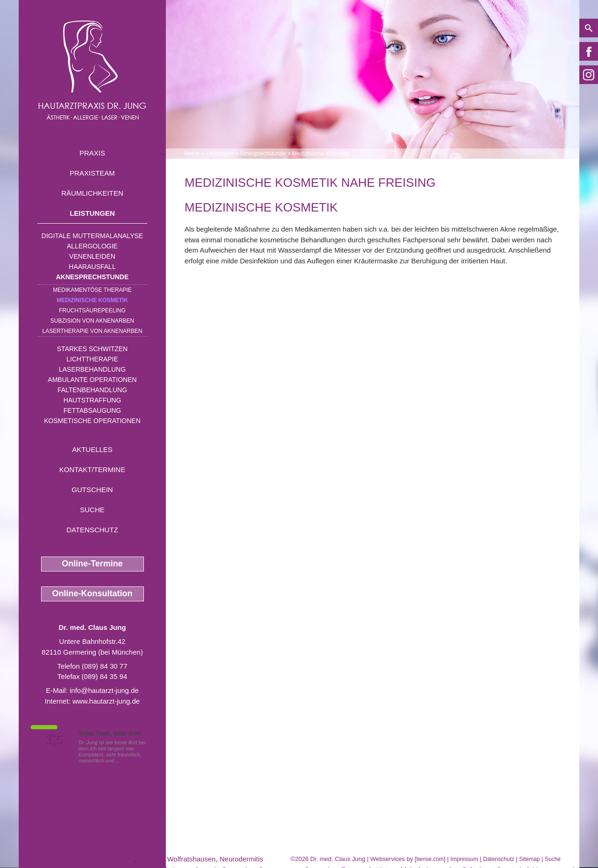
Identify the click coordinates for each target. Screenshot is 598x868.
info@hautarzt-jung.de (104, 690)
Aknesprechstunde (93, 277)
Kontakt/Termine (92, 469)
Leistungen (92, 213)
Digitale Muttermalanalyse (92, 236)
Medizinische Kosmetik (92, 300)
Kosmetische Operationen (92, 421)
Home (192, 154)
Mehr (128, 761)
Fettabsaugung (92, 410)
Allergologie (92, 246)
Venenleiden (92, 256)
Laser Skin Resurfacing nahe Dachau (77, 859)
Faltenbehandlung (92, 390)
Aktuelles (92, 449)
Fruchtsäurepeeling (92, 311)
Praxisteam (92, 173)
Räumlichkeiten (92, 193)
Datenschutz (92, 530)
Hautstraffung (93, 400)
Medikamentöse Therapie (92, 290)
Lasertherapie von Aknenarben (93, 331)
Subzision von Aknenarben (92, 321)
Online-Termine (92, 564)
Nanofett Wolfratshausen (177, 859)
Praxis (92, 153)
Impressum (464, 859)
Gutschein (92, 490)
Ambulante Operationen (92, 380)
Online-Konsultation (93, 593)
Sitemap (529, 859)
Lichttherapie (92, 359)
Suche (92, 510)
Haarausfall (92, 267)
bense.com (430, 859)
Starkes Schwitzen (92, 349)
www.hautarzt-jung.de (106, 701)
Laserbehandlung (92, 369)
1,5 (54, 739)
